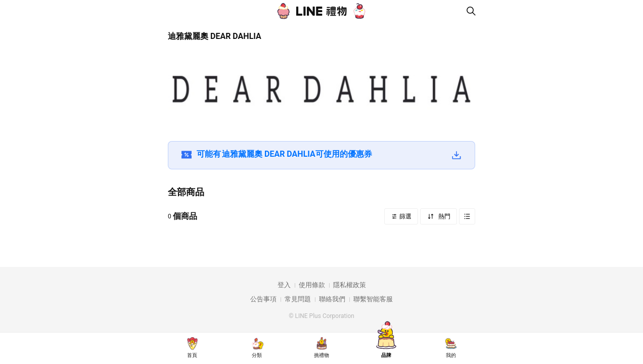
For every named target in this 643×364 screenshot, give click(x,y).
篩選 (405, 216)
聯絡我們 (332, 299)
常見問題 (298, 299)
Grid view (467, 216)
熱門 (444, 216)
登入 (284, 285)
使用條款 (312, 285)
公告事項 (263, 299)
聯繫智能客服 (373, 299)
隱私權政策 (350, 285)
